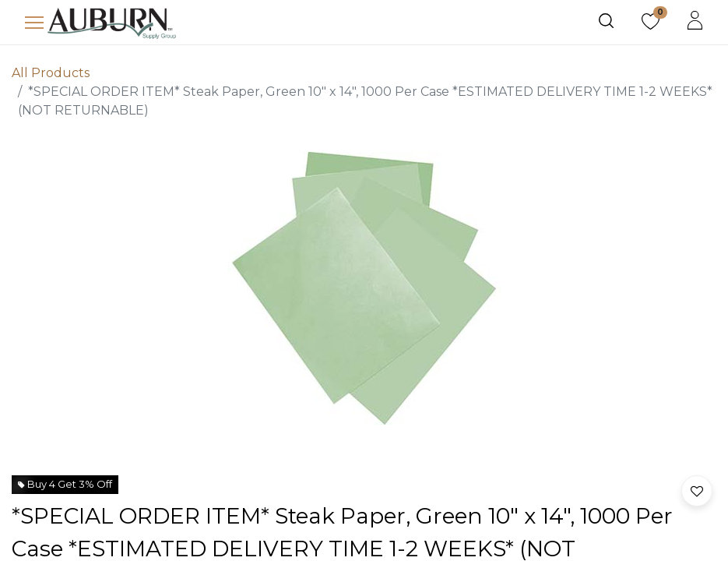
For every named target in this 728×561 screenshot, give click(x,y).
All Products (51, 73)
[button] (697, 491)
